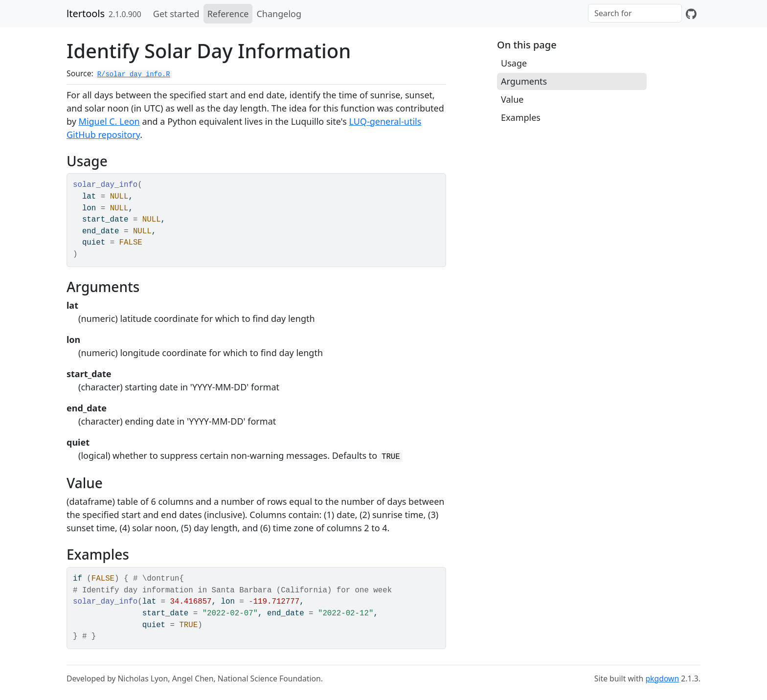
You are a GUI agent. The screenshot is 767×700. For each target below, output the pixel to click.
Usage (514, 63)
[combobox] (635, 13)
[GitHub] (691, 14)
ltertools (86, 13)
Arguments (524, 81)
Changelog (279, 14)
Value (512, 99)
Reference (228, 14)
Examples (521, 117)
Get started (176, 14)
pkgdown (662, 678)
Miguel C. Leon (109, 121)
